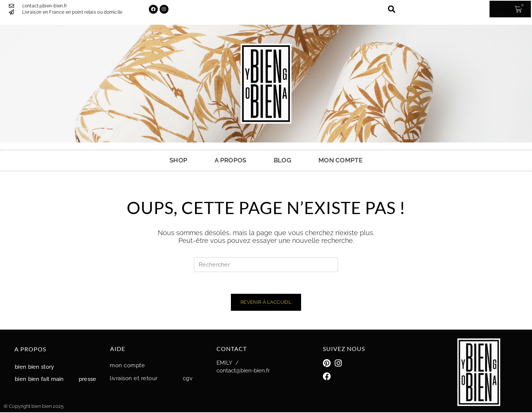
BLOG (282, 160)
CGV (188, 379)
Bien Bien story (35, 368)
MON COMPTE (340, 160)
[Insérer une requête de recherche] (266, 265)
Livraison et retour (134, 379)
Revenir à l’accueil (266, 303)
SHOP (178, 160)
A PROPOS (230, 160)
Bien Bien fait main (39, 380)
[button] (392, 9)
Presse (88, 380)
